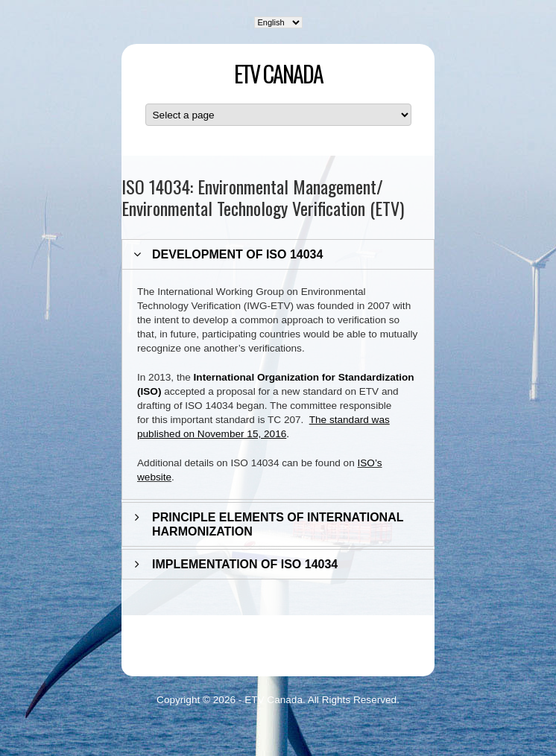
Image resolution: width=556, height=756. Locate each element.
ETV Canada (278, 73)
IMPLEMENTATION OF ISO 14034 (245, 564)
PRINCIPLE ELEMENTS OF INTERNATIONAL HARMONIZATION (278, 524)
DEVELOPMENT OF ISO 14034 (237, 254)
